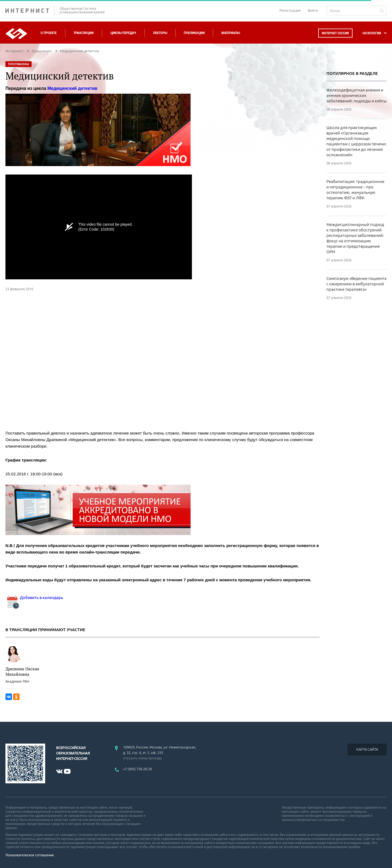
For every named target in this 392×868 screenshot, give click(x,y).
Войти (313, 10)
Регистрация (290, 10)
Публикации (194, 33)
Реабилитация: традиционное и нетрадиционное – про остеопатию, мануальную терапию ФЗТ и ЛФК (355, 190)
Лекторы (160, 33)
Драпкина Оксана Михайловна (22, 671)
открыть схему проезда (142, 758)
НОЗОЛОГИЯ (372, 33)
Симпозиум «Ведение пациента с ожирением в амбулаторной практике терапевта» (356, 284)
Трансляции (84, 33)
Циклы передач (123, 33)
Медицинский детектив (72, 88)
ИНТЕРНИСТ (30, 10)
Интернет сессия (335, 33)
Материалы (231, 33)
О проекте (49, 33)
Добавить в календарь (34, 597)
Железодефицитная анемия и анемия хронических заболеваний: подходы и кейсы (356, 95)
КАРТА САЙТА (367, 749)
